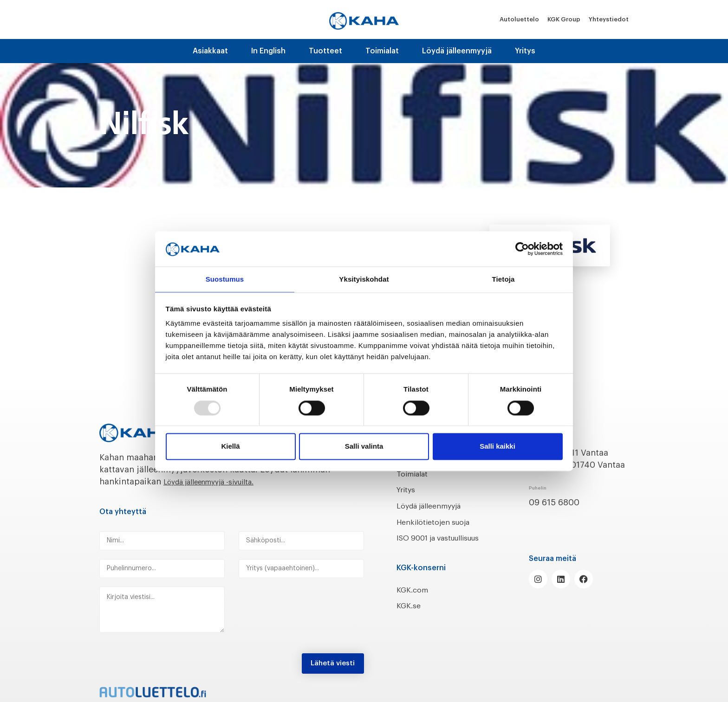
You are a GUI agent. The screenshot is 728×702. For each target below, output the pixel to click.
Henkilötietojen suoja (439, 522)
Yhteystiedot (609, 19)
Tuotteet (325, 51)
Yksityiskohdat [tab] (364, 279)
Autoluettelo (519, 19)
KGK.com (415, 602)
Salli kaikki (497, 447)
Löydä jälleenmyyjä (457, 51)
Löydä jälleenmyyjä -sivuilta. (221, 482)
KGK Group (564, 19)
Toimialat (382, 51)
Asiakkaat (210, 51)
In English (268, 51)
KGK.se (410, 618)
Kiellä (230, 447)
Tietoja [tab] (504, 279)
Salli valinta (364, 447)
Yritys (525, 51)
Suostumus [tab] (225, 279)
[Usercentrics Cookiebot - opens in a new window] (522, 248)
